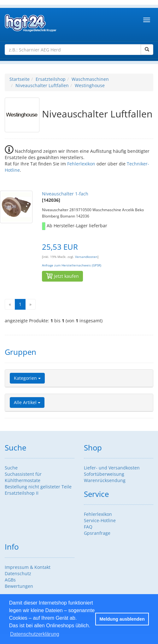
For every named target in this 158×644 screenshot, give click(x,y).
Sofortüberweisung (104, 474)
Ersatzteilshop (51, 79)
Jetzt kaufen (62, 276)
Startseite (20, 79)
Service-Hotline (100, 520)
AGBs (10, 580)
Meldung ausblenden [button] (122, 619)
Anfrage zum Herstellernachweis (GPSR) (72, 265)
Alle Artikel (27, 402)
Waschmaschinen (90, 79)
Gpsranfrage (97, 533)
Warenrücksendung (105, 480)
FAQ (88, 527)
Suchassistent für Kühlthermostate (23, 477)
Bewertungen (19, 586)
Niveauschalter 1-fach (65, 194)
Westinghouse (90, 85)
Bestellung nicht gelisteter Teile (38, 487)
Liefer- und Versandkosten (112, 468)
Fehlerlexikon (81, 164)
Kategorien (27, 378)
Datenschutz (18, 573)
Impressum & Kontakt (28, 567)
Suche (11, 468)
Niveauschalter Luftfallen (42, 85)
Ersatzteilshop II (22, 493)
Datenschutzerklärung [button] (35, 634)
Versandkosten (86, 257)
